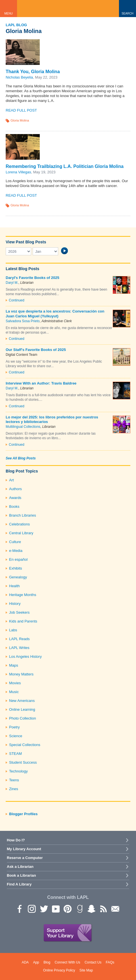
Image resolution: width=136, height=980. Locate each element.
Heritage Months (23, 595)
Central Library (21, 533)
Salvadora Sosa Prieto (23, 321)
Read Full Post (21, 110)
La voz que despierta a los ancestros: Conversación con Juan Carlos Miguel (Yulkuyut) (55, 314)
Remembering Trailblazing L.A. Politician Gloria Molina (65, 166)
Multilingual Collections (23, 427)
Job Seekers (19, 612)
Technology (18, 771)
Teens (14, 780)
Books (14, 507)
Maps (14, 665)
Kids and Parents (23, 621)
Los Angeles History (25, 657)
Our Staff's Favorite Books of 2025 (36, 350)
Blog (47, 962)
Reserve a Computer (25, 858)
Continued (17, 300)
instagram (32, 909)
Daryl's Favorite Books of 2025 (33, 278)
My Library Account (24, 849)
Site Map (86, 970)
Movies (15, 683)
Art (11, 480)
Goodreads (79, 909)
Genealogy (18, 577)
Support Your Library (68, 933)
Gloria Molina (20, 120)
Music (14, 692)
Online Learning (22, 709)
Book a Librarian (21, 875)
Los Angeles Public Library (68, 9)
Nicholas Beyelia (19, 77)
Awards (15, 498)
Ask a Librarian (20, 867)
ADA (25, 962)
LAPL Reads (19, 639)
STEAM (15, 754)
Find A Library (19, 884)
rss (103, 909)
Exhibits (16, 568)
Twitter (43, 909)
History (15, 604)
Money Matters (21, 674)
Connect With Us (68, 962)
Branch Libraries (23, 515)
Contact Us (93, 962)
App (36, 962)
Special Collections (25, 745)
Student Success (23, 762)
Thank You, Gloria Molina (33, 72)
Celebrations (19, 524)
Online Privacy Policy (59, 970)
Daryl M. (12, 283)
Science (16, 736)
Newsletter (115, 909)
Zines (14, 789)
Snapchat (91, 909)
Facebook (20, 909)
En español (18, 559)
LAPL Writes (19, 648)
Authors (15, 489)
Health (14, 586)
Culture (15, 542)
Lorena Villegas (18, 172)
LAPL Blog (16, 25)
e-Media (16, 551)
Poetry (14, 727)
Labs (13, 630)
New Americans (22, 701)
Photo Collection (23, 718)
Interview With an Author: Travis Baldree (41, 383)
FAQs (110, 962)
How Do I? (16, 840)
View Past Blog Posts (26, 242)
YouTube (55, 909)
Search (127, 14)
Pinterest (67, 909)
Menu (8, 14)
